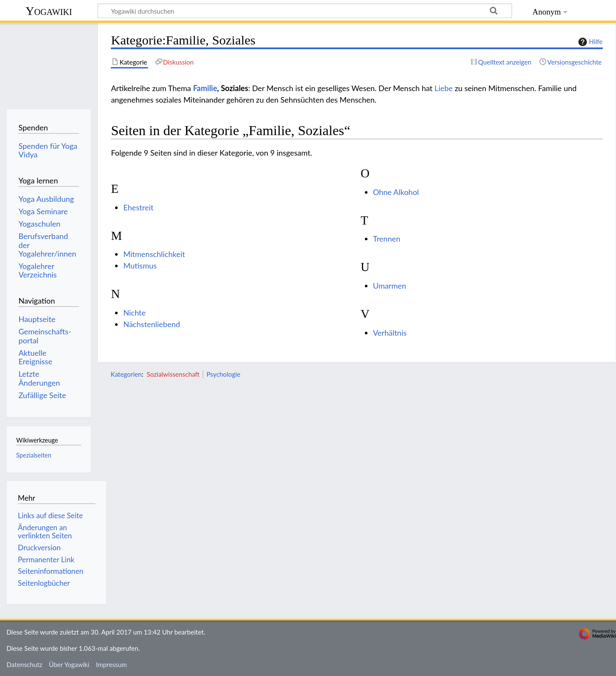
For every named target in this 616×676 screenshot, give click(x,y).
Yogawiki (49, 11)
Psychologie (224, 374)
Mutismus (140, 266)
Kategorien (126, 374)
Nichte (134, 313)
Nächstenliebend (152, 324)
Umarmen (390, 286)
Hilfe (589, 42)
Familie (205, 88)
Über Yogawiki (69, 664)
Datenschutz (24, 664)
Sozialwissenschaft (173, 374)
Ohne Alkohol (396, 192)
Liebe (444, 88)
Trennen (387, 239)
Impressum (111, 664)
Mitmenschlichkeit (154, 254)
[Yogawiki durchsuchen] (305, 11)
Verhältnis (390, 333)
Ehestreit (138, 207)
